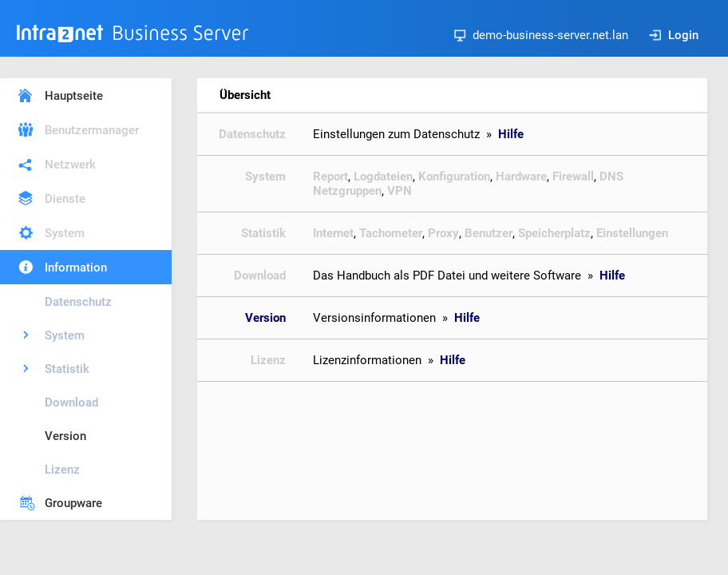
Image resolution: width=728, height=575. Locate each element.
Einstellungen (632, 233)
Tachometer (391, 233)
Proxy (443, 233)
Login (674, 35)
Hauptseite (74, 96)
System (65, 233)
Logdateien (383, 176)
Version (65, 436)
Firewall (573, 176)
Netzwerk (70, 165)
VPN (400, 191)
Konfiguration (454, 176)
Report (330, 176)
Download (71, 402)
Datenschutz (78, 302)
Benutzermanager (92, 130)
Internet (333, 233)
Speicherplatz (554, 233)
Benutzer (489, 233)
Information (76, 268)
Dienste (65, 199)
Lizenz (62, 470)
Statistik (67, 369)
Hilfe (511, 134)
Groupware (73, 503)
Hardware (521, 176)
